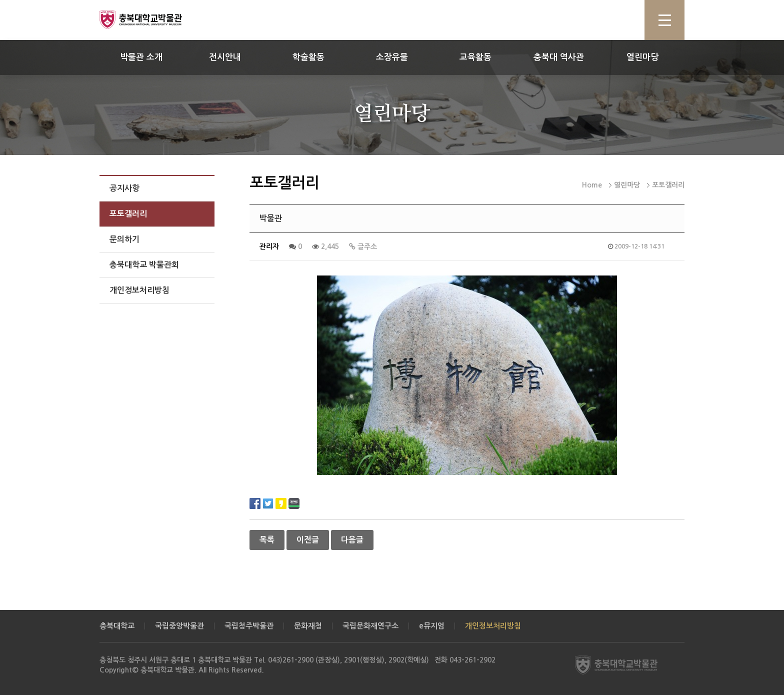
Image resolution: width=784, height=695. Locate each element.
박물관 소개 (141, 57)
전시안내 (225, 57)
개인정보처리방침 (139, 290)
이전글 (308, 540)
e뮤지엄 (432, 626)
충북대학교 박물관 (152, 19)
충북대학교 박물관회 (144, 265)
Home (592, 185)
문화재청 (308, 626)
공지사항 (124, 188)
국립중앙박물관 (179, 626)
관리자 (269, 246)
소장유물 (392, 57)
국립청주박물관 (249, 626)
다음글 (352, 540)
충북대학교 (117, 626)
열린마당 (642, 57)
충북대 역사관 (559, 57)
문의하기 (124, 239)
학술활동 (308, 57)
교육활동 (475, 57)
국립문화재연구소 (370, 626)
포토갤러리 (128, 214)
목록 (267, 540)
